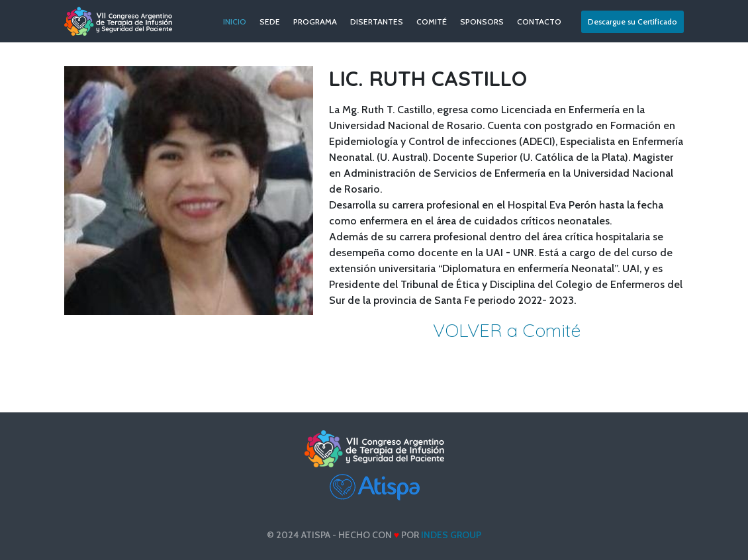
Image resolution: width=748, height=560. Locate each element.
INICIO (235, 22)
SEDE (270, 22)
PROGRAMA (315, 22)
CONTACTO (539, 22)
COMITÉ (432, 22)
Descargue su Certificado (632, 22)
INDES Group (451, 535)
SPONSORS (482, 22)
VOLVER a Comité (507, 330)
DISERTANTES (377, 22)
